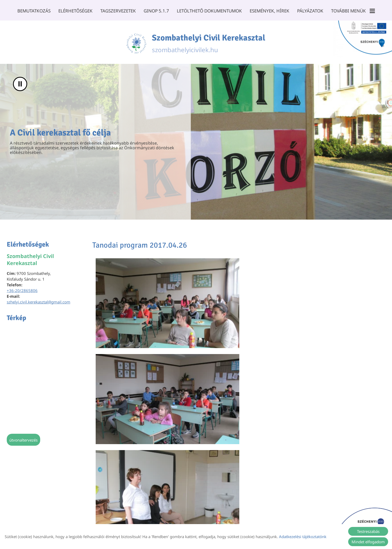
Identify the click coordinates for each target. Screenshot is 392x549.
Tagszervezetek (118, 11)
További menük (352, 11)
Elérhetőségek (76, 11)
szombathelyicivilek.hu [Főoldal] (210, 42)
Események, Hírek (269, 11)
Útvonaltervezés (23, 440)
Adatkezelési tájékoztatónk (303, 537)
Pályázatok (309, 11)
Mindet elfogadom (368, 542)
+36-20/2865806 (22, 291)
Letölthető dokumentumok (209, 11)
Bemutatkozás (35, 11)
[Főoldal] (131, 42)
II (20, 84)
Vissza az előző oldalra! (124, 485)
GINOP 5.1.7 (157, 11)
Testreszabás (368, 531)
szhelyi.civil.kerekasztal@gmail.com (38, 302)
